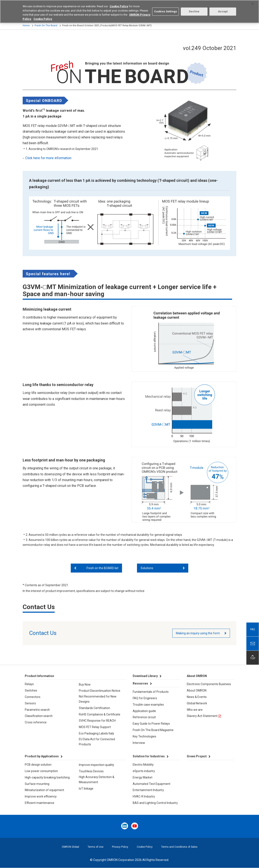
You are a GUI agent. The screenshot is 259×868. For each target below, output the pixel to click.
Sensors (30, 703)
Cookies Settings (166, 8)
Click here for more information (49, 158)
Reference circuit (144, 717)
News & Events (197, 697)
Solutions (147, 568)
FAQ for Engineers (145, 698)
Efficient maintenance (40, 803)
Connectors (33, 697)
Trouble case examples (148, 705)
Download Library (145, 676)
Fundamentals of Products (151, 692)
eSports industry (144, 771)
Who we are (195, 710)
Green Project (197, 756)
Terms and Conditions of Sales (179, 847)
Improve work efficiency (41, 796)
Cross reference (36, 722)
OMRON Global (70, 847)
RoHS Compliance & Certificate (100, 714)
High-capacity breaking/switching (47, 777)
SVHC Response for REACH (97, 721)
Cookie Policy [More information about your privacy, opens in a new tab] (43, 15)
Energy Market (143, 777)
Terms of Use (96, 847)
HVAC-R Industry (144, 796)
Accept (223, 8)
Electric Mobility (143, 765)
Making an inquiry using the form (198, 633)
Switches (31, 690)
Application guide (144, 711)
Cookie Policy (145, 847)
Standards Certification (94, 708)
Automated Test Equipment (152, 784)
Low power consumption (41, 771)
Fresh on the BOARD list (102, 568)
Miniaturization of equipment (44, 790)
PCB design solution (38, 765)
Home (26, 26)
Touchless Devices (91, 771)
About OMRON (197, 690)
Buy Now (85, 684)
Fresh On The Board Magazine (153, 730)
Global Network (197, 703)
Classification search (39, 716)
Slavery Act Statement (202, 716)
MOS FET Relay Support (95, 727)
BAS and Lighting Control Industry (155, 803)
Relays (29, 684)
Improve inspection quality (96, 765)
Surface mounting (37, 784)
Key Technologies (144, 736)
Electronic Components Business (209, 684)
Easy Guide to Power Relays (151, 724)
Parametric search (37, 710)
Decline (194, 8)
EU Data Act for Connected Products (97, 742)
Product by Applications (42, 756)
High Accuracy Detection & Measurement (97, 780)
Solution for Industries (149, 756)
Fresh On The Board (46, 26)
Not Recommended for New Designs (98, 699)
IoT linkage (86, 789)
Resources (140, 683)
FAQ (253, 629)
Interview (139, 743)
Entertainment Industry (148, 790)
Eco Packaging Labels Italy (96, 733)
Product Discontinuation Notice (100, 691)
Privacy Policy (120, 847)
